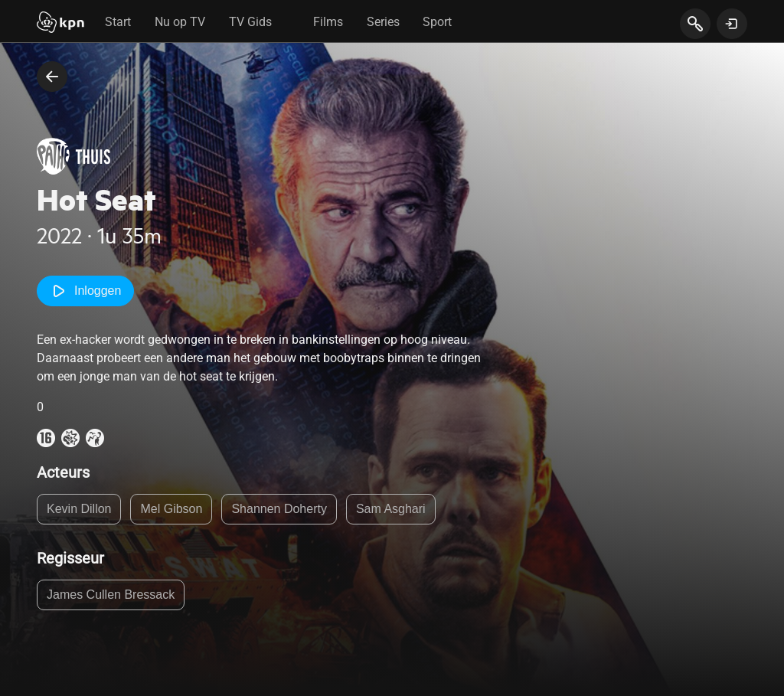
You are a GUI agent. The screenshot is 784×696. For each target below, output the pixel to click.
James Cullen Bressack (111, 595)
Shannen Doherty (279, 509)
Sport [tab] (437, 22)
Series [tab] (383, 22)
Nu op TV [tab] (180, 22)
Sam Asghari (391, 509)
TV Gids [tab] (250, 22)
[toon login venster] (732, 24)
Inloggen (85, 291)
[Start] (60, 24)
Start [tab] (118, 22)
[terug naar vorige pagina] (52, 77)
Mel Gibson (171, 509)
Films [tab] (328, 22)
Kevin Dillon (79, 509)
